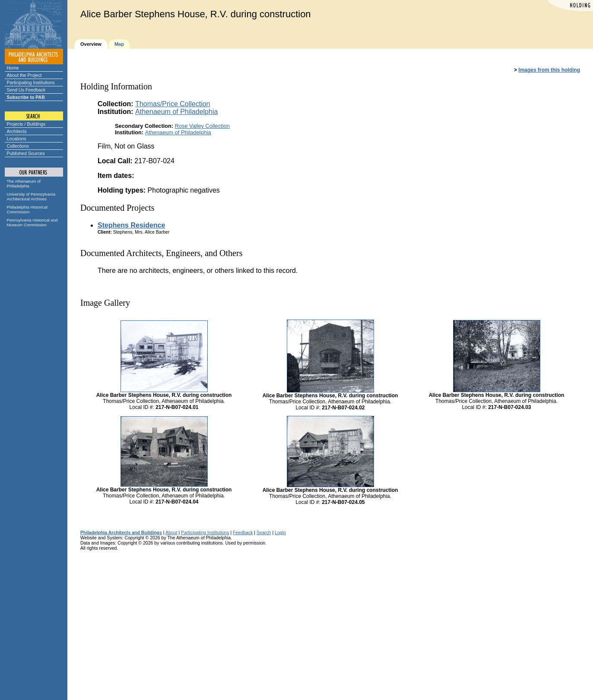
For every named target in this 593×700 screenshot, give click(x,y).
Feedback (243, 532)
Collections (18, 146)
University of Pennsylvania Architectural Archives (31, 196)
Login (280, 532)
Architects (17, 131)
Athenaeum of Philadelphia (176, 112)
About (171, 532)
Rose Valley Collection (202, 126)
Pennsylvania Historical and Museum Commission (32, 222)
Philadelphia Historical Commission (27, 209)
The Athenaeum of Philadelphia (24, 184)
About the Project (24, 75)
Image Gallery (105, 303)
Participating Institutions (31, 82)
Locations (17, 139)
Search (264, 532)
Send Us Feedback (26, 90)
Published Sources (26, 153)
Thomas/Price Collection (173, 104)
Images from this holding (549, 70)
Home (13, 68)
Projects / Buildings (26, 124)
